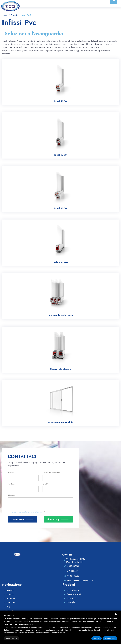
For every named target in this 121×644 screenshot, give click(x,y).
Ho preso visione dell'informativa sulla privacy (27, 512)
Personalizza (11, 638)
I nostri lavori (12, 602)
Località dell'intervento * (52, 473)
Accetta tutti (110, 638)
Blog (8, 606)
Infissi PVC (72, 598)
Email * (46, 484)
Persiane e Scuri (74, 594)
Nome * (11, 473)
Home (5, 15)
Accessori (11, 598)
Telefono (11, 484)
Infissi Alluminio (73, 590)
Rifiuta (97, 638)
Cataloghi (71, 602)
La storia (10, 594)
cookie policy (28, 624)
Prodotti (14, 15)
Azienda (10, 590)
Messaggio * (13, 495)
